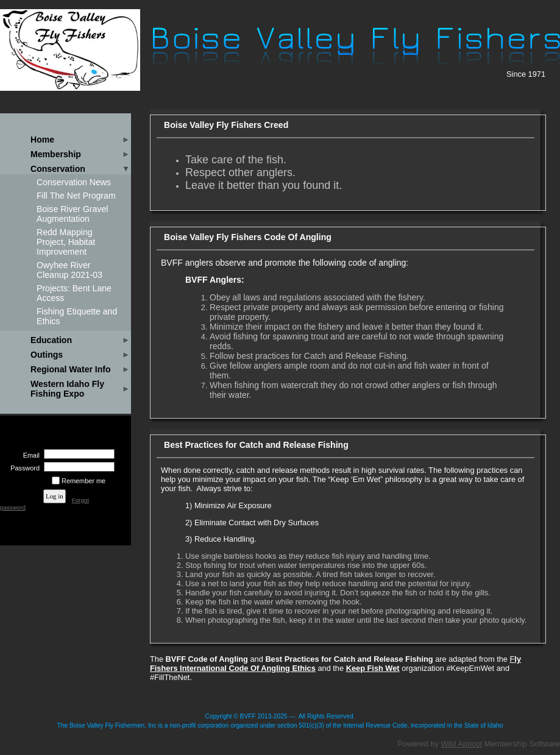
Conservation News (74, 182)
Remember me (83, 481)
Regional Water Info (71, 369)
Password (23, 468)
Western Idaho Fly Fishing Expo (67, 389)
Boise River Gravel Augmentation (72, 214)
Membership (56, 154)
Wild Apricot (461, 744)
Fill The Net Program (76, 196)
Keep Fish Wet (373, 668)
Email (29, 455)
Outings (47, 355)
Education (51, 340)
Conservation (58, 169)
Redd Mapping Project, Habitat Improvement (66, 242)
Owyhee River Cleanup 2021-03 (69, 270)
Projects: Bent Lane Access (74, 293)
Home (42, 140)
